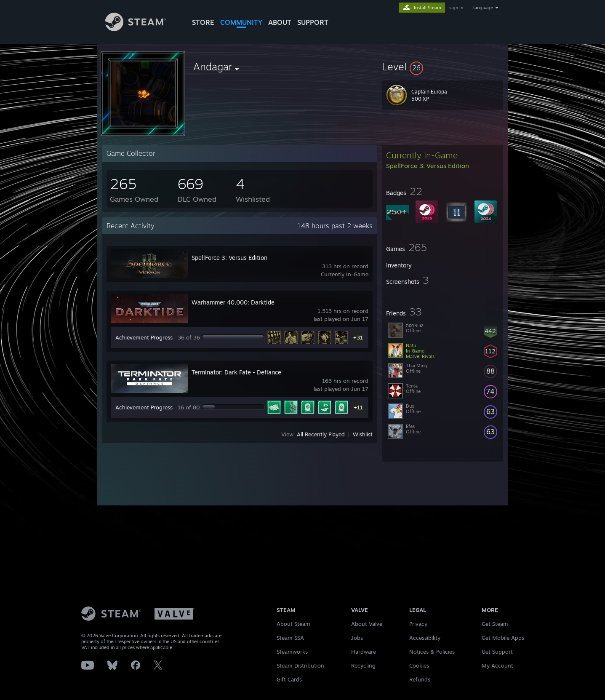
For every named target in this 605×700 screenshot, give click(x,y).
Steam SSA (290, 638)
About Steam (293, 624)
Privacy (418, 624)
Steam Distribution (300, 665)
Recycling (363, 665)
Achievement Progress (144, 337)
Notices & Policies (432, 652)
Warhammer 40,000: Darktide (233, 302)
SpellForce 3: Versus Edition (229, 258)
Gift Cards (289, 679)
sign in (456, 8)
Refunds (420, 679)
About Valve (367, 624)
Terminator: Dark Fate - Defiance (236, 372)
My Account (497, 665)
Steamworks (292, 652)
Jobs (357, 638)
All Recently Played (321, 434)
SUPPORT (313, 22)
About (280, 22)
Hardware (364, 652)
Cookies (419, 665)
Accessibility (425, 638)
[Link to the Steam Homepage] (142, 29)
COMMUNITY (241, 22)
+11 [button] (358, 407)
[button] (442, 67)
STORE (203, 22)
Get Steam (495, 624)
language (483, 8)
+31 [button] (358, 337)
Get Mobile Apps (503, 638)
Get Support (497, 652)
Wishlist (363, 434)
